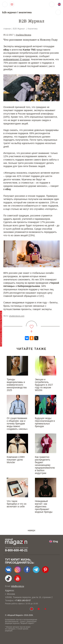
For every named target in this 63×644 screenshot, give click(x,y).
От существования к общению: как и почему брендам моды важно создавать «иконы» (17, 424)
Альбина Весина (23, 35)
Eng (56, 541)
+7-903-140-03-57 (23, 601)
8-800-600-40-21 (16, 550)
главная (7, 29)
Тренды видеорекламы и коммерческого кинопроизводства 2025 (17, 385)
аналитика (25, 12)
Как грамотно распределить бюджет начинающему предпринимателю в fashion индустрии (45, 465)
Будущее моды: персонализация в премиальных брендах (45, 422)
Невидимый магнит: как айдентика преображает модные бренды (44, 507)
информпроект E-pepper (17, 59)
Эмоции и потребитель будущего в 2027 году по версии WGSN (44, 385)
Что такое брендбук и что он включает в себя (17, 504)
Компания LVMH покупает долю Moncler (16, 460)
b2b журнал (9, 12)
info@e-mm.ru (18, 586)
